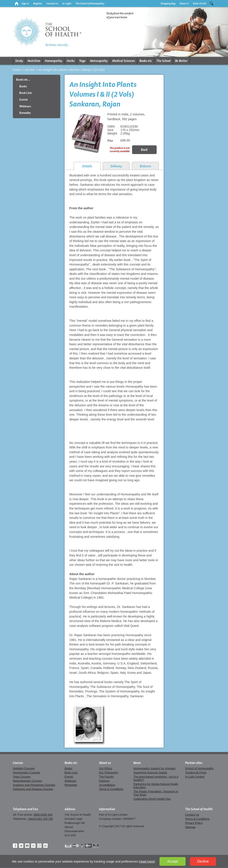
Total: (199, 3)
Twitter (21, 846)
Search (211, 3)
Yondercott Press (196, 773)
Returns (145, 166)
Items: (184, 3)
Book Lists (26, 93)
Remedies (25, 113)
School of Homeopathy (199, 768)
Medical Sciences (124, 61)
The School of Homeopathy (90, 3)
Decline (203, 861)
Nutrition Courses (24, 768)
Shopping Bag (168, 3)
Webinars (25, 106)
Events (24, 100)
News (137, 763)
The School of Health (199, 809)
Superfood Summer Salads (150, 773)
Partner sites (194, 763)
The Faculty (106, 777)
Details (87, 166)
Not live (30, 70)
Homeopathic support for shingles (154, 768)
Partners (104, 781)
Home (17, 70)
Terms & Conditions (111, 789)
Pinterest (33, 846)
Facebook (15, 846)
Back (144, 150)
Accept (173, 861)
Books (23, 86)
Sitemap (190, 827)
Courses (18, 763)
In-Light (67, 3)
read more (147, 861)
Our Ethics (106, 768)
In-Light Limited (195, 777)
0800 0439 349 (43, 815)
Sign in (25, 3)
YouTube (27, 846)
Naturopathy (99, 61)
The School (163, 61)
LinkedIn (45, 846)
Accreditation (107, 785)
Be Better (181, 61)
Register (38, 3)
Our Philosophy (109, 773)
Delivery (116, 166)
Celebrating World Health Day (152, 799)
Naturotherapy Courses (27, 781)
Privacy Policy (194, 823)
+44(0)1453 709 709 (40, 819)
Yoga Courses (22, 777)
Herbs (71, 61)
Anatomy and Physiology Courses (34, 785)
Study (19, 61)
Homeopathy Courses (26, 773)
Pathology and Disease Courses (33, 789)
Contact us (52, 3)
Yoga (82, 61)
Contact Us (192, 815)
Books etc (146, 61)
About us (105, 763)
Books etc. (71, 763)
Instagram (39, 846)
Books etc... (23, 80)
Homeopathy (54, 61)
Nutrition (34, 61)
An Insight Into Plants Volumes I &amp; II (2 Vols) (71, 70)
